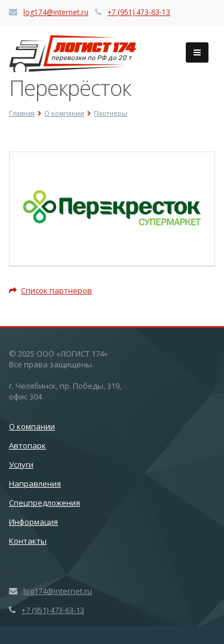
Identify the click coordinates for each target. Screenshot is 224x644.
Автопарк (27, 445)
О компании (32, 426)
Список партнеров (50, 290)
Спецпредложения (45, 503)
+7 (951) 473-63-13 (139, 12)
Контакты (28, 541)
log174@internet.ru (56, 12)
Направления (35, 484)
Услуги (21, 465)
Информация (33, 522)
